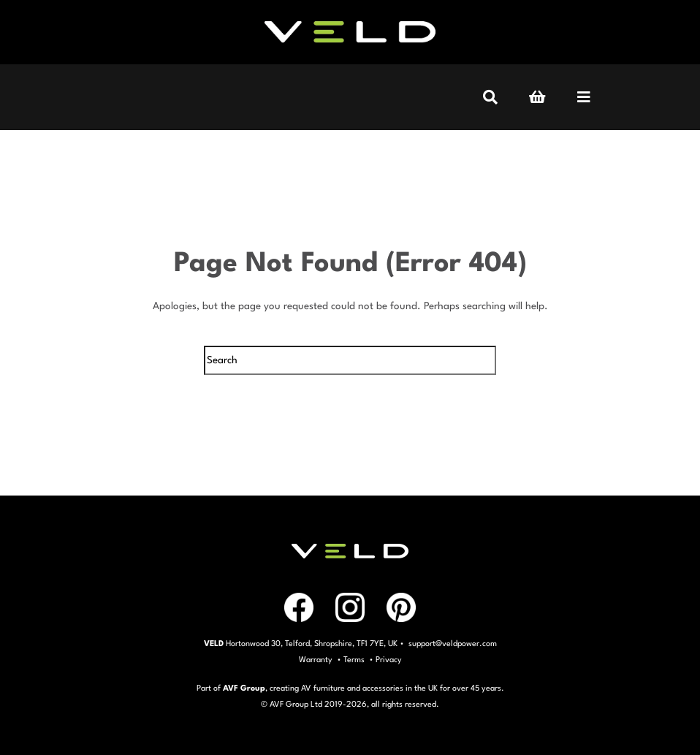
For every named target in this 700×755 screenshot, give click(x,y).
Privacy (389, 660)
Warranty (316, 660)
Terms (354, 660)
